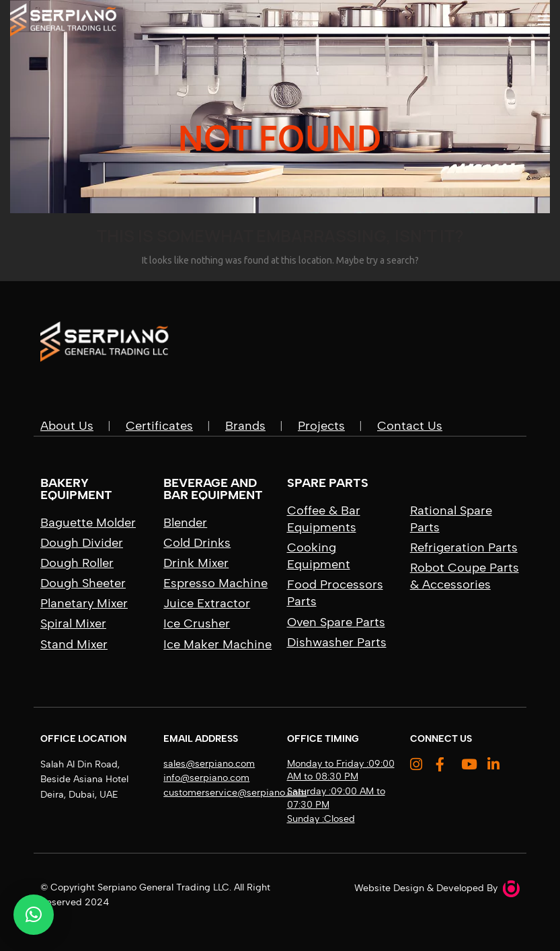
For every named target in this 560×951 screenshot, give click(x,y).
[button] (34, 915)
